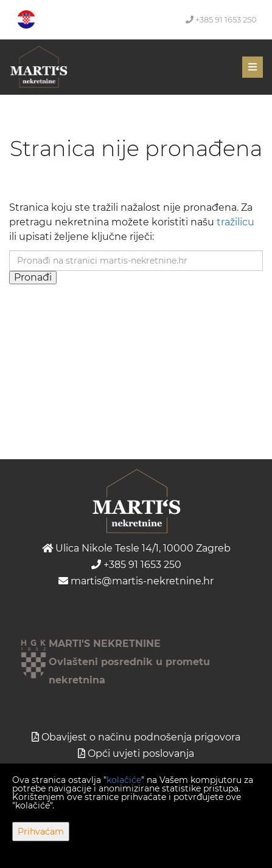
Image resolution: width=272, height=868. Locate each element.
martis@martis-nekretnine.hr (136, 581)
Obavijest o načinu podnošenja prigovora (141, 737)
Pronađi (33, 277)
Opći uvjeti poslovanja (141, 754)
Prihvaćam (41, 832)
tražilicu (235, 222)
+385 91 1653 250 (221, 19)
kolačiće (124, 780)
